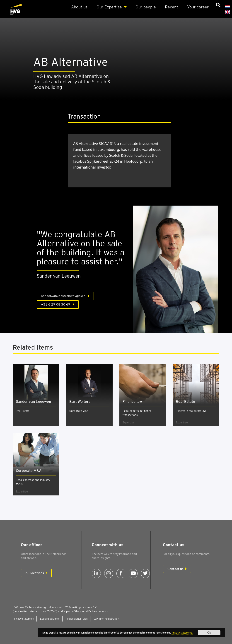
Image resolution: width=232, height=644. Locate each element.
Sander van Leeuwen (33, 402)
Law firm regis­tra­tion (106, 619)
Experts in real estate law (191, 411)
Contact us (175, 569)
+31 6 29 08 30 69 (56, 304)
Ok (209, 633)
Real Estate (23, 411)
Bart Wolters (80, 402)
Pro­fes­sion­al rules (77, 619)
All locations (35, 573)
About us (79, 7)
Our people (146, 7)
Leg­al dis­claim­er (50, 619)
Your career (198, 7)
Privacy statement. (182, 633)
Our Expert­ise (109, 7)
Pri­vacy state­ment (23, 619)
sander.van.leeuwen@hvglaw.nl (64, 296)
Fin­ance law (132, 402)
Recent (172, 7)
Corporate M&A (79, 411)
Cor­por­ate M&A (29, 471)
